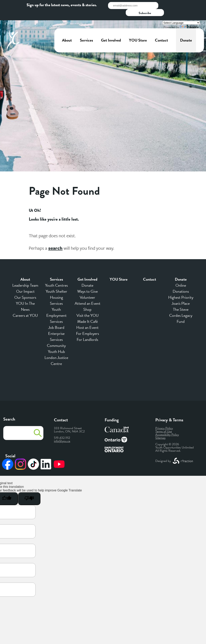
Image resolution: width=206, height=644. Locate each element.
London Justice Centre (56, 351)
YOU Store (138, 31)
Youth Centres (56, 276)
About (67, 31)
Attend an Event (88, 294)
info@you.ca (62, 432)
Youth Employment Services (56, 306)
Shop (87, 300)
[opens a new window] (183, 451)
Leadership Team (25, 276)
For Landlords (87, 330)
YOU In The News (25, 297)
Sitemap (160, 428)
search (55, 239)
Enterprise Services (56, 327)
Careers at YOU (25, 306)
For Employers (88, 324)
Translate (189, 18)
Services (86, 31)
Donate (186, 31)
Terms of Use (164, 422)
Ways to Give (88, 282)
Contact (161, 31)
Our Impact (25, 282)
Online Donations (181, 279)
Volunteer (87, 288)
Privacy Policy (164, 419)
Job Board (56, 318)
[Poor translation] (29, 489)
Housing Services (56, 291)
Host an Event (87, 318)
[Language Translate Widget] (181, 14)
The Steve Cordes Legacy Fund (181, 306)
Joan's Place (181, 294)
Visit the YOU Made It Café (88, 309)
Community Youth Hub (56, 339)
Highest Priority (181, 288)
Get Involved (111, 31)
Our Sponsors (25, 288)
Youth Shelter (56, 282)
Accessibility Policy (167, 425)
